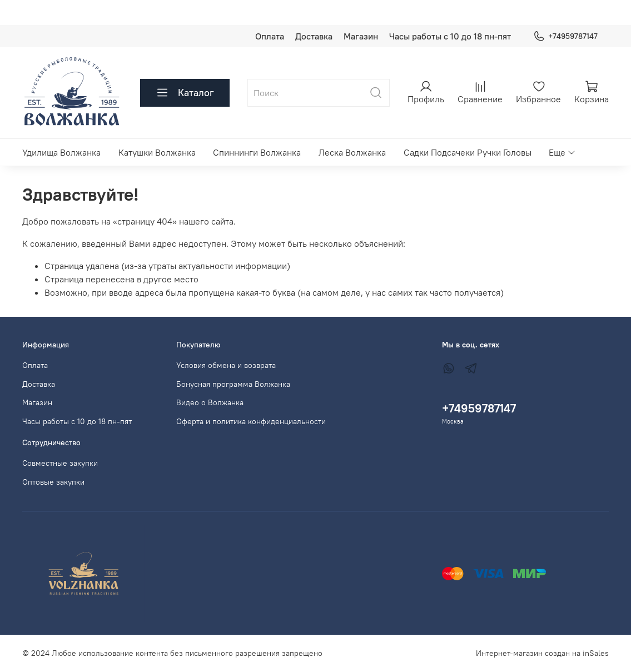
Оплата (270, 36)
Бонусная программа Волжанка (233, 384)
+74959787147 (565, 36)
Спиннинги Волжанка (257, 152)
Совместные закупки (60, 463)
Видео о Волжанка (210, 402)
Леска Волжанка (352, 152)
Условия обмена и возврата (226, 365)
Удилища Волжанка (61, 152)
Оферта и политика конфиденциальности (251, 421)
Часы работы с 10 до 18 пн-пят (450, 36)
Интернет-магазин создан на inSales (542, 653)
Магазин (361, 36)
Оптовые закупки (53, 482)
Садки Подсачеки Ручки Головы (468, 152)
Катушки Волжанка (157, 152)
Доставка (314, 36)
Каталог (185, 93)
